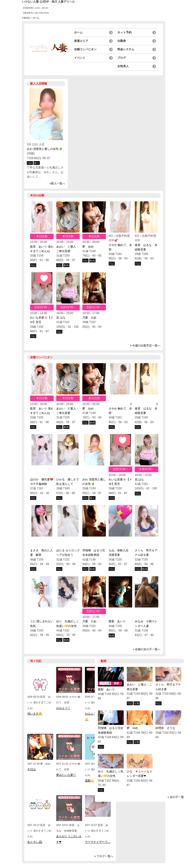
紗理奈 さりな (165, 728)
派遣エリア (81, 41)
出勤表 (122, 41)
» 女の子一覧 (176, 797)
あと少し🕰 (35, 842)
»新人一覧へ (58, 183)
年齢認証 (26, 18)
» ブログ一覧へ (104, 856)
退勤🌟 (90, 781)
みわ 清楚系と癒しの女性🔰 (44, 149)
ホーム (78, 32)
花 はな (61, 318)
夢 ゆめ (88, 247)
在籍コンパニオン (85, 49)
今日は (32, 769)
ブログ (122, 58)
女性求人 (123, 66)
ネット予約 (124, 32)
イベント (80, 58)
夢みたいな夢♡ (66, 775)
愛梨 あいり (119, 621)
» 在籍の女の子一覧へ (147, 649)
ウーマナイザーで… (98, 842)
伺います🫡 (35, 714)
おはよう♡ (63, 708)
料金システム (126, 49)
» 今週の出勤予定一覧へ (145, 346)
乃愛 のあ (89, 318)
